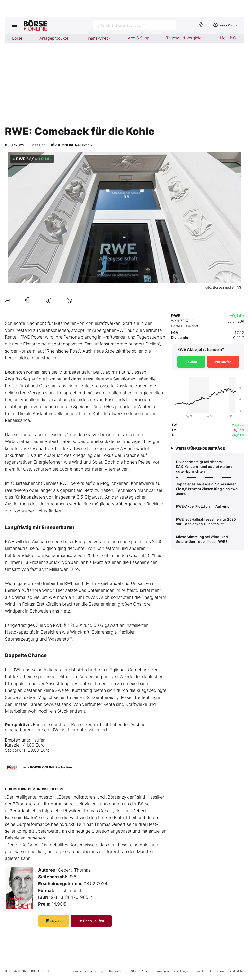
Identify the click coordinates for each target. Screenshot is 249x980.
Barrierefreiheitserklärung (88, 971)
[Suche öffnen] (135, 25)
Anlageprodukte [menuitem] (54, 38)
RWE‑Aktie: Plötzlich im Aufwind (203, 506)
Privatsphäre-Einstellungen (172, 971)
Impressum (217, 971)
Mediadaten (237, 971)
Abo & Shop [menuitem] (139, 38)
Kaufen (191, 362)
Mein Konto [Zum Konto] (225, 25)
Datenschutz (117, 971)
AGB (133, 971)
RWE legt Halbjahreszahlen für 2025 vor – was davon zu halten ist (206, 522)
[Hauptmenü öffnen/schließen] (14, 25)
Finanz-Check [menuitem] (98, 38)
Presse (146, 971)
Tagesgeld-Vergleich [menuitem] (185, 38)
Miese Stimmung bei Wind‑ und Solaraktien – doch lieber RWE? (202, 539)
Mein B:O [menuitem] (228, 38)
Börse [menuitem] (17, 38)
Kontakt (200, 971)
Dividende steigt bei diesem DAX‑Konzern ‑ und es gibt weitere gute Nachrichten (204, 467)
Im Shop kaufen (91, 921)
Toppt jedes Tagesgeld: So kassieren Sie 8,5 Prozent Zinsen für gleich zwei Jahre (207, 489)
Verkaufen (223, 362)
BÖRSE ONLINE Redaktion (51, 767)
